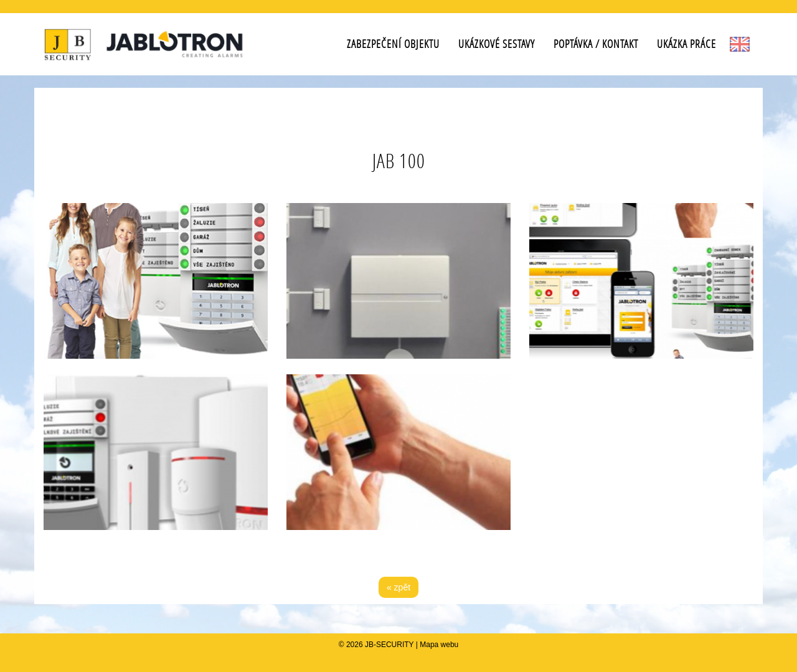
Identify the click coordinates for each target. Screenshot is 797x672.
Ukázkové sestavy (497, 44)
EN (739, 44)
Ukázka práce (686, 44)
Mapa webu (439, 645)
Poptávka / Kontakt (596, 44)
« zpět (398, 587)
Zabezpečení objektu (393, 44)
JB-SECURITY (389, 645)
